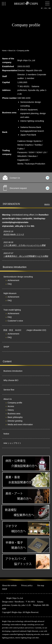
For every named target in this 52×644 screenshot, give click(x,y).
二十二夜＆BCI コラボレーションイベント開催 (24, 245)
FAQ (10, 284)
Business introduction (13, 371)
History (11, 410)
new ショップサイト (12, 443)
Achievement (13, 280)
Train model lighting (12, 310)
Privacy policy (27, 585)
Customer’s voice (15, 321)
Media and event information (20, 424)
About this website (9, 585)
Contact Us (26, 177)
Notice (6, 434)
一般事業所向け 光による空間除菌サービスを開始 (26, 256)
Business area (14, 414)
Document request (26, 188)
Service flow (9, 390)
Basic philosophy (15, 417)
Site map (41, 585)
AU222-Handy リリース (14, 234)
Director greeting (15, 421)
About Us (12, 51)
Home (4, 51)
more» (47, 204)
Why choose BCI (11, 380)
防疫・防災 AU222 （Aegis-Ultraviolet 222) (25, 330)
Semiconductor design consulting (18, 277)
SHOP (6, 347)
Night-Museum (10, 293)
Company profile (15, 403)
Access (11, 406)
